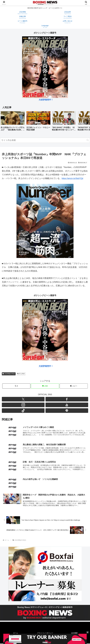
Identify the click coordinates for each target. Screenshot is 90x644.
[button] (86, 122)
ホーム (16, 633)
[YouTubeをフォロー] (67, 405)
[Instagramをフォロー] (23, 405)
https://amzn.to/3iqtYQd (72, 178)
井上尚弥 (21, 374)
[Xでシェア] (16, 386)
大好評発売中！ (46, 100)
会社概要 (74, 633)
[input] (45, 140)
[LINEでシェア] (45, 386)
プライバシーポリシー (45, 633)
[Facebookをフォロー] (67, 399)
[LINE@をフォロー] (67, 411)
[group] (13, 122)
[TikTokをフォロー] (23, 411)
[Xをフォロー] (23, 399)
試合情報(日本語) (9, 374)
